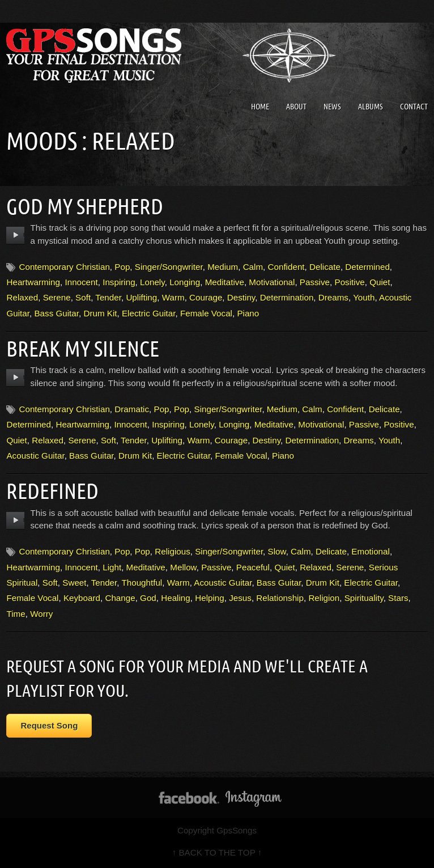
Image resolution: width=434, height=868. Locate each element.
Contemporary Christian (64, 267)
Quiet (380, 282)
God (148, 598)
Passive (315, 282)
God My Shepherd (85, 206)
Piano (248, 313)
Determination (287, 297)
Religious (172, 551)
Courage (206, 297)
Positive (350, 282)
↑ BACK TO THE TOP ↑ (217, 852)
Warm (173, 297)
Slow (277, 551)
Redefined (52, 491)
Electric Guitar (149, 313)
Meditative (225, 282)
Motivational (272, 282)
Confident (286, 267)
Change (120, 598)
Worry (41, 614)
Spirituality (364, 598)
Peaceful (253, 567)
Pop (122, 267)
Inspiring (119, 282)
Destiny (241, 297)
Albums (371, 107)
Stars (398, 598)
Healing (176, 598)
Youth (364, 297)
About (296, 107)
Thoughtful (142, 583)
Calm (253, 267)
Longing (185, 282)
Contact (414, 107)
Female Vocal (206, 313)
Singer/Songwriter (169, 267)
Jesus (240, 598)
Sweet (74, 583)
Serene (57, 297)
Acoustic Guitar (35, 456)
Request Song (49, 725)
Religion (324, 598)
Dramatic (132, 409)
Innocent (81, 282)
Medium (223, 267)
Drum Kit (100, 313)
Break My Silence (83, 349)
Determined (367, 267)
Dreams (333, 297)
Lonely (152, 282)
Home (260, 107)
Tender (108, 297)
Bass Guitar (56, 313)
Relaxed (22, 297)
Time (16, 614)
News (332, 107)
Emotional (371, 551)
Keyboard (82, 598)
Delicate (325, 267)
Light (112, 567)
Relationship (280, 598)
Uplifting (141, 297)
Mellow (183, 567)
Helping (210, 598)
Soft (83, 297)
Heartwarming (33, 282)
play (16, 235)
